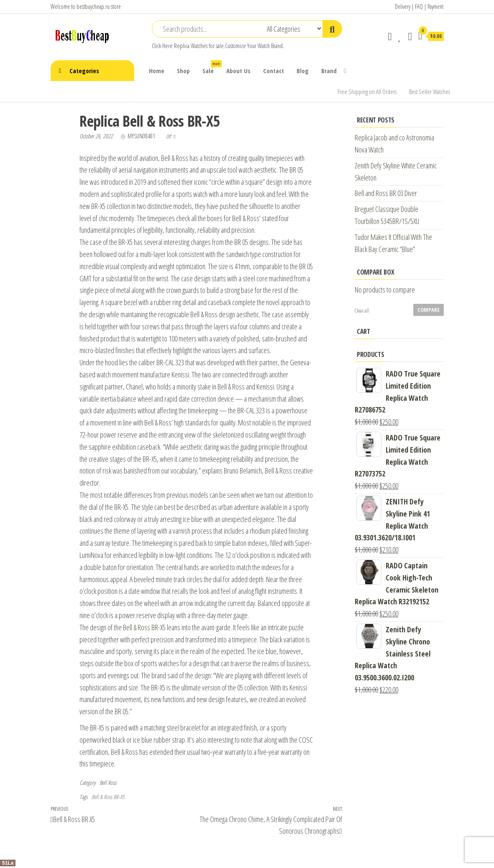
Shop (183, 71)
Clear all (362, 311)
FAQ (419, 6)
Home (157, 71)
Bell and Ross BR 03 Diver (386, 193)
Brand (329, 71)
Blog (303, 71)
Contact (274, 71)
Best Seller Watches (430, 92)
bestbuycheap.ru (93, 6)
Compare (429, 310)
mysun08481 (142, 136)
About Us (238, 71)
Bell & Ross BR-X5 (144, 627)
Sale (211, 67)
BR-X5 (98, 206)
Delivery (403, 6)
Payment (435, 6)
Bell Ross (108, 783)
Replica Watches (191, 46)
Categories (84, 71)
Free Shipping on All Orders (367, 92)
